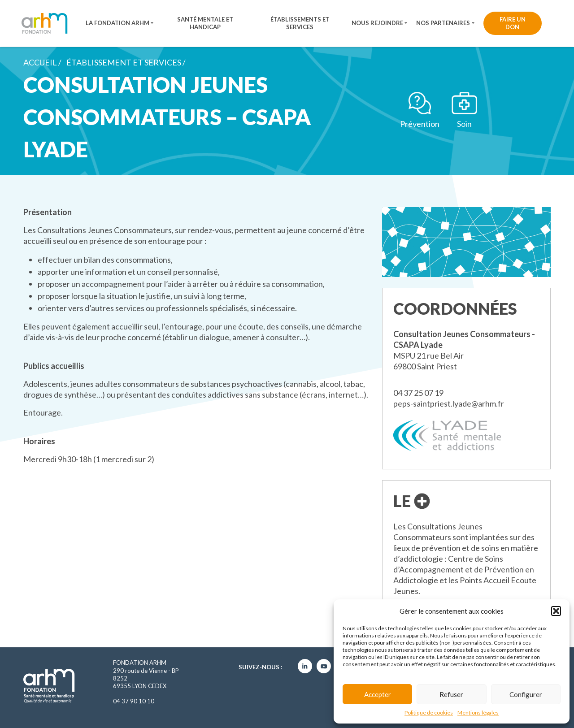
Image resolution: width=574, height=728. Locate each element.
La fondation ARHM (117, 23)
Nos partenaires (443, 23)
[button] (556, 611)
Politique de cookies (429, 713)
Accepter (378, 694)
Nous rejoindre (377, 23)
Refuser (451, 694)
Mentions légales (478, 713)
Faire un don (513, 23)
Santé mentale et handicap (205, 23)
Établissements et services (300, 23)
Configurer (526, 694)
